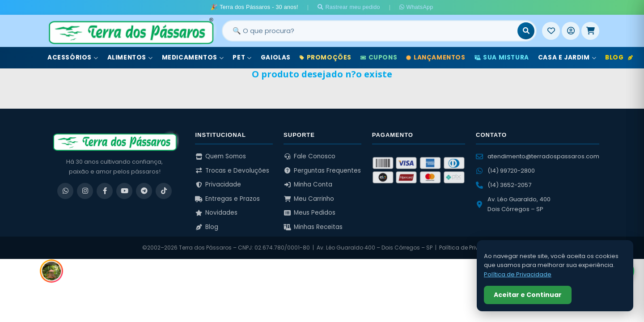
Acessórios (73, 57)
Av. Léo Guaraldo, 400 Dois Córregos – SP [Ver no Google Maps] (513, 204)
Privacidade (218, 184)
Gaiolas (276, 57)
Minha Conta (308, 184)
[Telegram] (144, 191)
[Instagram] (85, 191)
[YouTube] (124, 191)
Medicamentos (193, 57)
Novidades (216, 213)
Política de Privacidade (471, 248)
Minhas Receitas (313, 227)
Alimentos (130, 57)
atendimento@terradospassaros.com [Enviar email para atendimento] (538, 156)
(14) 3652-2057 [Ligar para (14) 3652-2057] (504, 185)
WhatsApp (416, 7)
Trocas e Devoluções (232, 171)
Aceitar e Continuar (528, 295)
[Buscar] (526, 31)
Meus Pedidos (309, 213)
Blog (619, 57)
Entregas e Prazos (227, 199)
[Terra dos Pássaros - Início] (131, 31)
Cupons (379, 57)
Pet (242, 57)
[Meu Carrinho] (590, 31)
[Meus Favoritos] (551, 31)
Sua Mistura (502, 57)
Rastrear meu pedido (349, 7)
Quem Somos (220, 156)
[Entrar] (571, 31)
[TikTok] (164, 191)
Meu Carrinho (309, 199)
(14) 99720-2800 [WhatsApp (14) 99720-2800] (505, 171)
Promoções (326, 57)
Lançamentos (436, 57)
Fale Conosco (309, 156)
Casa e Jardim (567, 57)
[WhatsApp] (65, 191)
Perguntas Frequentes (322, 171)
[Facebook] (105, 191)
